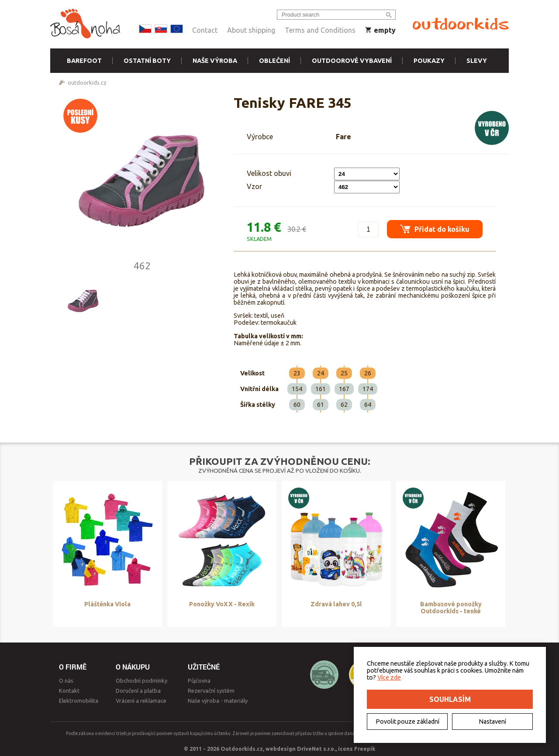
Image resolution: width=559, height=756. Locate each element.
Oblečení (274, 61)
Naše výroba (215, 61)
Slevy (477, 61)
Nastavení (492, 722)
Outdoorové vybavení (352, 61)
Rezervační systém (211, 691)
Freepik (365, 749)
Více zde (389, 677)
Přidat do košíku (435, 229)
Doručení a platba (138, 691)
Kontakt (69, 691)
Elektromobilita (79, 701)
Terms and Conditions (320, 30)
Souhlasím (450, 699)
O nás (66, 680)
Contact (205, 30)
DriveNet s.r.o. (316, 749)
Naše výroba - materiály (218, 701)
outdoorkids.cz (87, 82)
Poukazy (429, 61)
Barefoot (84, 61)
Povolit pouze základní (407, 722)
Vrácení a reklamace (141, 701)
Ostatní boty (147, 61)
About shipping (251, 30)
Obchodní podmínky (141, 680)
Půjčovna (199, 680)
